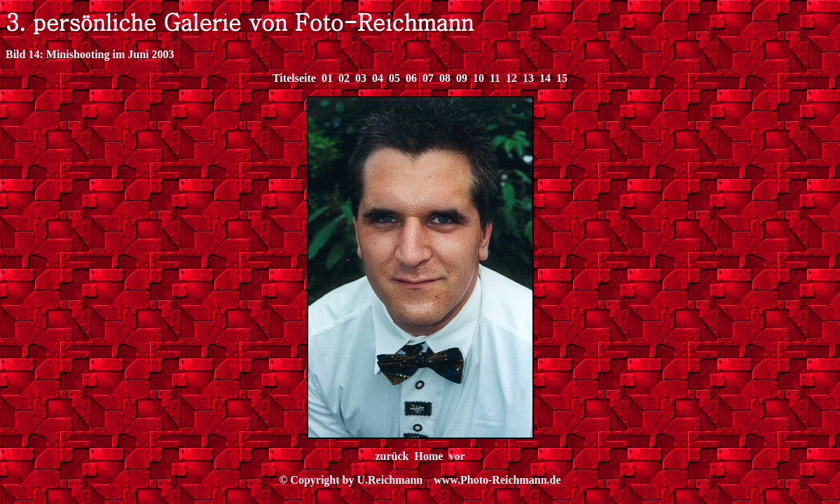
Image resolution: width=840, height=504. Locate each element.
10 (478, 78)
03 (361, 78)
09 (462, 78)
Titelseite (294, 78)
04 (378, 78)
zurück (392, 456)
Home (429, 456)
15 (562, 78)
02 (344, 78)
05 (394, 78)
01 (327, 78)
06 (411, 78)
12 (511, 78)
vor (456, 456)
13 (528, 78)
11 (495, 78)
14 (545, 78)
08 (445, 78)
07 (428, 78)
